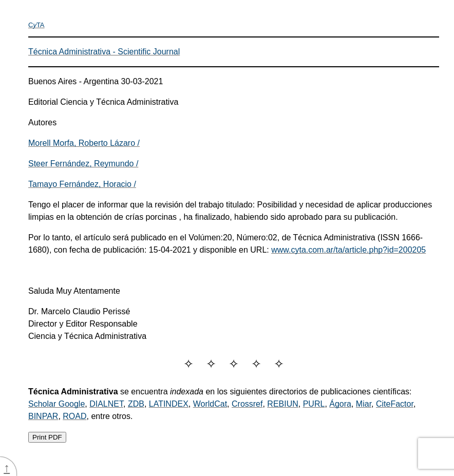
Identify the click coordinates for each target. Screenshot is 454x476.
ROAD (74, 416)
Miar (364, 404)
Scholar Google (56, 404)
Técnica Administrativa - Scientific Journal (104, 52)
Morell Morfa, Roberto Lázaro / (84, 143)
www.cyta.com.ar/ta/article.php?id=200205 (348, 250)
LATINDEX (169, 404)
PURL (314, 404)
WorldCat (210, 404)
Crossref (247, 404)
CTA (36, 25)
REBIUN (282, 404)
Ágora (340, 404)
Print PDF (47, 437)
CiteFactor (395, 404)
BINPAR (43, 416)
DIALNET (106, 404)
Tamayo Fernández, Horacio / (82, 184)
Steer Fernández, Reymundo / (83, 164)
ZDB (136, 404)
